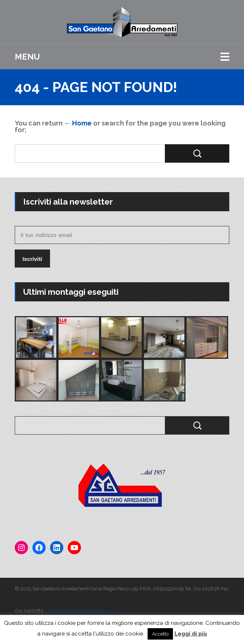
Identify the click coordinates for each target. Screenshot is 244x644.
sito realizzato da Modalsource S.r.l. (83, 611)
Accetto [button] (160, 634)
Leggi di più (191, 634)
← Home (78, 123)
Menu (27, 57)
